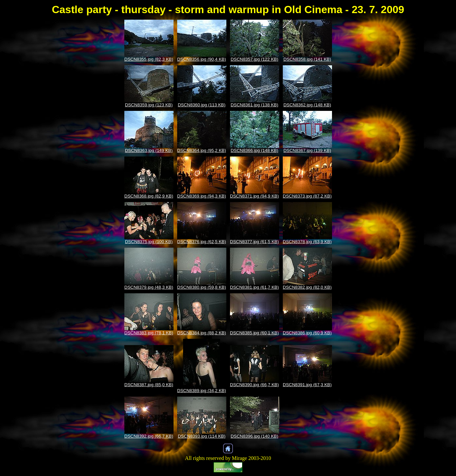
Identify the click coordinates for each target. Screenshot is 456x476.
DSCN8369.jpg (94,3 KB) (202, 196)
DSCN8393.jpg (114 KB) (202, 436)
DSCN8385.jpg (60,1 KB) (254, 333)
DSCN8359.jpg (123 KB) (149, 105)
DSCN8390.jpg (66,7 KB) (254, 385)
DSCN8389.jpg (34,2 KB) (202, 391)
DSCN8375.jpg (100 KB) (149, 242)
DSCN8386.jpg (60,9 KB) (307, 333)
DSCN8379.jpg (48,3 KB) (149, 287)
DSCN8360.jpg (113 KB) (202, 105)
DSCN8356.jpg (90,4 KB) (202, 59)
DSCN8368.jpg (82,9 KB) (149, 196)
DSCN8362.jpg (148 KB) (307, 105)
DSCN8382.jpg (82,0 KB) (307, 287)
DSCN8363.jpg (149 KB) (149, 150)
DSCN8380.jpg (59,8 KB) (202, 287)
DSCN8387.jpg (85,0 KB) (149, 385)
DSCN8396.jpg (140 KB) (254, 436)
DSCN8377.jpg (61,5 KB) (254, 242)
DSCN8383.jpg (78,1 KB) (149, 333)
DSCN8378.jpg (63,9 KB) (307, 242)
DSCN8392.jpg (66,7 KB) (149, 436)
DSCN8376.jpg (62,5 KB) (202, 242)
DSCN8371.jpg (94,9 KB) (254, 196)
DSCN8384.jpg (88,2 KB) (202, 333)
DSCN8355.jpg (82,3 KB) (149, 59)
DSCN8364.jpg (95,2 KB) (202, 150)
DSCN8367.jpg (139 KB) (307, 150)
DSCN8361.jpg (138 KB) (254, 105)
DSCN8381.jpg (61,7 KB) (254, 287)
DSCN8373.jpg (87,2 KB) (307, 196)
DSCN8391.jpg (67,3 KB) (307, 385)
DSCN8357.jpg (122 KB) (254, 59)
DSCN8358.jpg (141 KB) (307, 59)
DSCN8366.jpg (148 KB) (254, 150)
